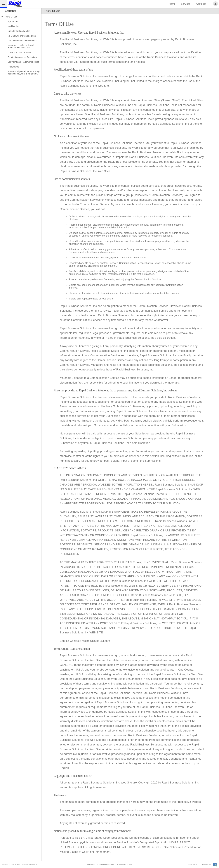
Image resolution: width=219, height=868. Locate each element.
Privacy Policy (193, 864)
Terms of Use (206, 864)
